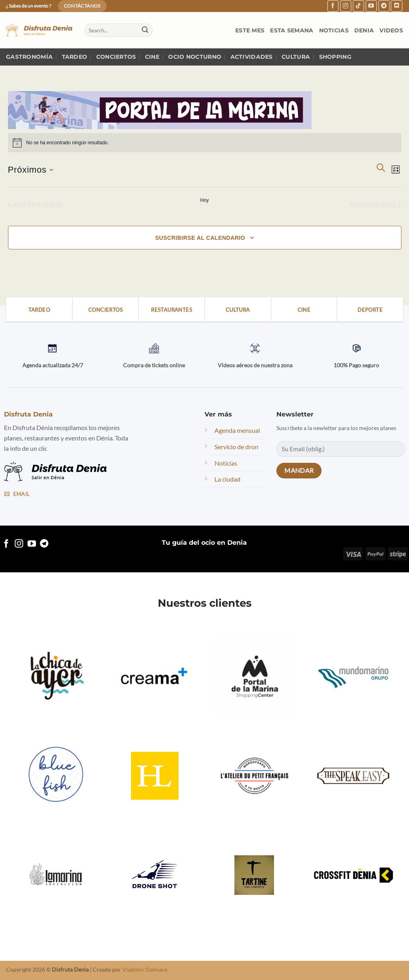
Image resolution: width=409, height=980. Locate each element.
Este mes (250, 30)
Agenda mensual (237, 430)
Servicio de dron (236, 447)
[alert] (205, 143)
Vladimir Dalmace (145, 969)
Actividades (252, 57)
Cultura (296, 57)
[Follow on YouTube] (371, 6)
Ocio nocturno (195, 57)
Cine (152, 57)
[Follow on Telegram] (384, 6)
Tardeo (75, 57)
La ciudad (227, 479)
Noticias (334, 30)
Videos (391, 30)
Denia (364, 30)
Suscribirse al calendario (200, 238)
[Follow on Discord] (396, 6)
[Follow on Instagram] (346, 6)
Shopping (335, 57)
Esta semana (292, 30)
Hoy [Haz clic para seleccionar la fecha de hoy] (204, 200)
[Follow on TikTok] (358, 6)
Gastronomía (29, 57)
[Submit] (145, 30)
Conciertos (116, 57)
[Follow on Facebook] (333, 6)
